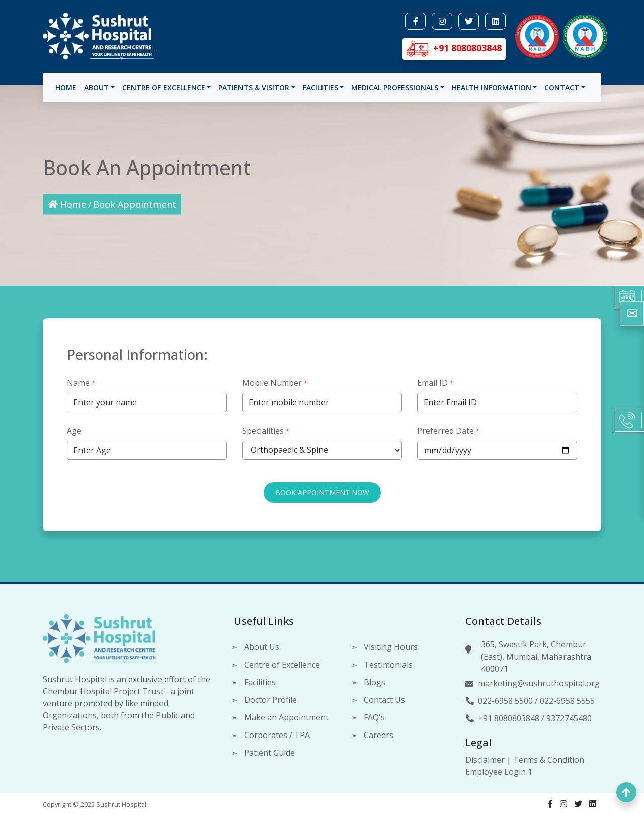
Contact (562, 91)
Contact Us (384, 700)
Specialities (266, 427)
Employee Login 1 (499, 772)
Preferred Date (448, 427)
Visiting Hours (391, 647)
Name (81, 379)
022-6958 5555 (567, 701)
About (96, 91)
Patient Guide (269, 753)
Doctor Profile (270, 700)
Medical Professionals (395, 91)
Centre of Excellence (164, 91)
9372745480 (569, 718)
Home (66, 91)
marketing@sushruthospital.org (539, 683)
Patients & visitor (254, 91)
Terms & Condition (549, 760)
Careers (379, 735)
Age (74, 427)
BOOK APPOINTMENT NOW (322, 489)
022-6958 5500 (505, 701)
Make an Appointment (286, 717)
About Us (262, 647)
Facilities (320, 91)
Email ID (435, 379)
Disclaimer (485, 760)
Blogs (375, 682)
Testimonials (388, 665)
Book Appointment (135, 204)
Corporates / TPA (277, 735)
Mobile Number (275, 379)
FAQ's (374, 717)
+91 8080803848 (509, 718)
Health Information (492, 91)
